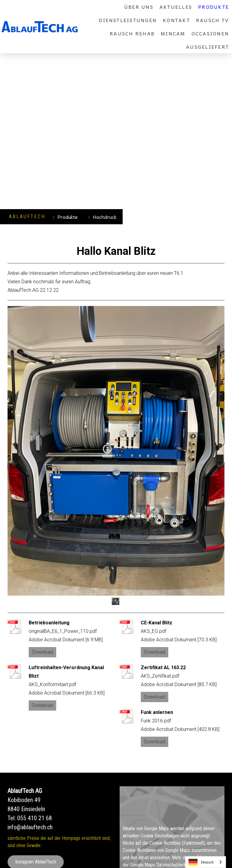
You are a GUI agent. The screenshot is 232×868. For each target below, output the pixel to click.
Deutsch (201, 862)
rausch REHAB (132, 33)
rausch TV (213, 20)
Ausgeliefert (208, 47)
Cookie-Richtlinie (165, 843)
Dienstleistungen (128, 20)
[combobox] (206, 862)
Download (42, 652)
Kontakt (176, 20)
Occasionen (210, 33)
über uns (139, 7)
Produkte (214, 7)
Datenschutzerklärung (177, 865)
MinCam (173, 33)
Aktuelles (176, 7)
